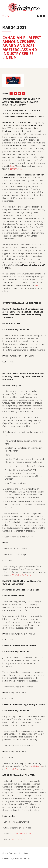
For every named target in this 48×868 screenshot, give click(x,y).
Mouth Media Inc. (24, 859)
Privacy (25, 853)
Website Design (8, 859)
